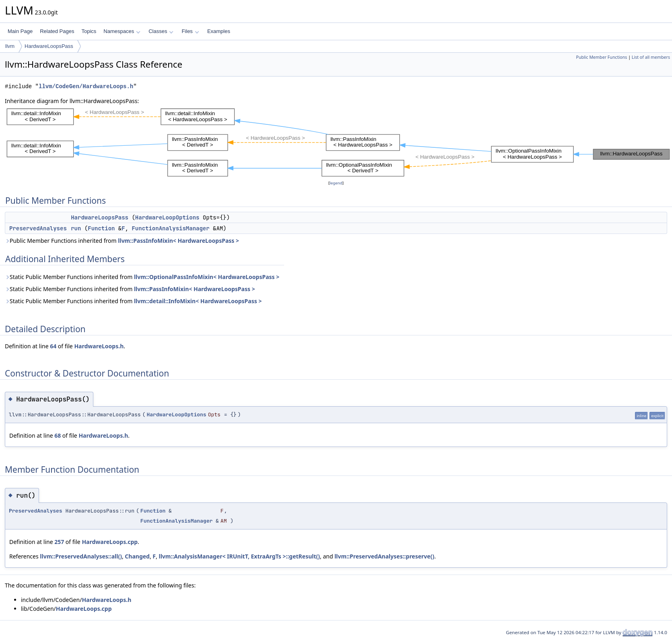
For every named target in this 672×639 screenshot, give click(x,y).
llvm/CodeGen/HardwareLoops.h (86, 86)
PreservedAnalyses (38, 228)
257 (59, 542)
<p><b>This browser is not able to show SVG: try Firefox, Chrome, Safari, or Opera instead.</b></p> (338, 142)
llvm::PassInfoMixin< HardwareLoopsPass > (178, 241)
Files (190, 31)
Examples (219, 31)
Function (101, 228)
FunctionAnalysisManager (170, 228)
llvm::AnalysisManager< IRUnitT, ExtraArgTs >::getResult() (239, 556)
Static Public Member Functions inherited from (142, 277)
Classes (161, 31)
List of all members (651, 57)
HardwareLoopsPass (49, 46)
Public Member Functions (601, 57)
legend (336, 183)
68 (58, 435)
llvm (10, 46)
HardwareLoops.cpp (110, 542)
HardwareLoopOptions (167, 217)
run (76, 228)
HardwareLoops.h (99, 346)
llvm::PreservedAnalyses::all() (81, 556)
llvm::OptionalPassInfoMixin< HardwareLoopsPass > (207, 277)
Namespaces (122, 31)
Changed (137, 556)
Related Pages (57, 31)
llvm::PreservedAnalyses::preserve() (384, 556)
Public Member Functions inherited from (122, 241)
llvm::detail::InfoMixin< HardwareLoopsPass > (198, 301)
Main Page (20, 31)
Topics (89, 31)
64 (53, 346)
